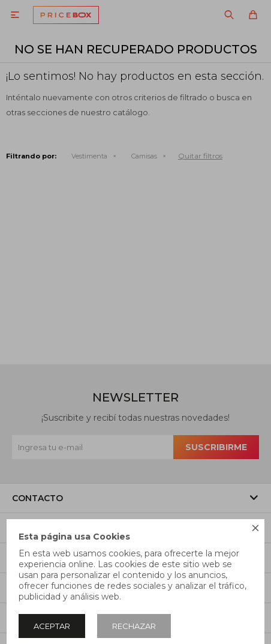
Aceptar (52, 626)
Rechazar (134, 626)
